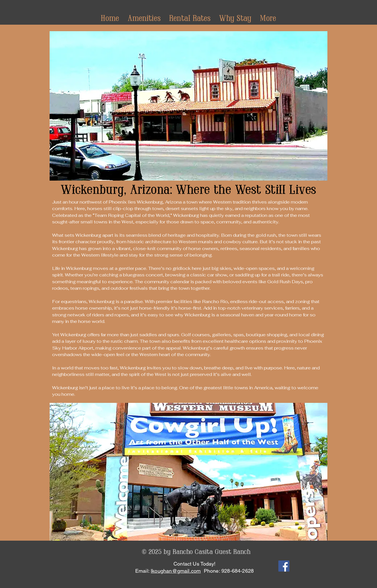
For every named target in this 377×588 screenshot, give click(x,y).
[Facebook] (284, 566)
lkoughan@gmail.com (176, 571)
